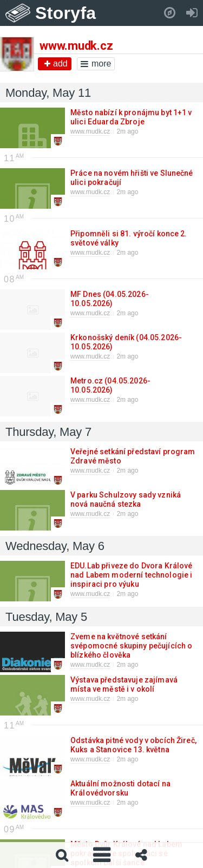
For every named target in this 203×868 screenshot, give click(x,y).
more (96, 64)
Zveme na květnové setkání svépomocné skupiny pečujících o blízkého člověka (131, 646)
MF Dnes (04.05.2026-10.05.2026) (110, 299)
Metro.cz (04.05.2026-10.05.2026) (110, 385)
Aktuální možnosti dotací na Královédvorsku (120, 788)
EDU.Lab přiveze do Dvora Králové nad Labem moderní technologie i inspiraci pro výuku (131, 575)
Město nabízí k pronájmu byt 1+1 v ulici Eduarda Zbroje (131, 117)
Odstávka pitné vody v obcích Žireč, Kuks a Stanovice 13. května (133, 745)
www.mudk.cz (90, 131)
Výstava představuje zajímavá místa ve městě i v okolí (124, 684)
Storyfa (66, 13)
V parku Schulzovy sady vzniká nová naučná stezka (126, 499)
